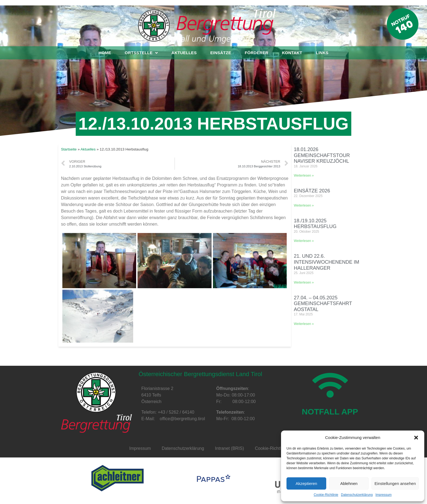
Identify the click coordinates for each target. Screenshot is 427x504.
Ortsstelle (141, 53)
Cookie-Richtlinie (326, 495)
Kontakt (292, 53)
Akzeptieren (306, 483)
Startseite (69, 149)
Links (322, 53)
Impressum (384, 495)
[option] (117, 478)
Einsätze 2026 (312, 191)
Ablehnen (349, 483)
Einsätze (221, 53)
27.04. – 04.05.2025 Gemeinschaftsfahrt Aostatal (323, 304)
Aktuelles (184, 53)
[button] (416, 438)
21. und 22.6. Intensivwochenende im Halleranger (327, 262)
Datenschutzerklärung (357, 495)
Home (105, 53)
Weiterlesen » (304, 176)
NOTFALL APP (330, 419)
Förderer (257, 53)
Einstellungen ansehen (395, 483)
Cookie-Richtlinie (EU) (276, 448)
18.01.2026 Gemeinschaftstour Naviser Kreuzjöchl (322, 155)
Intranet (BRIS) (229, 448)
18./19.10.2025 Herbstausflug (315, 224)
